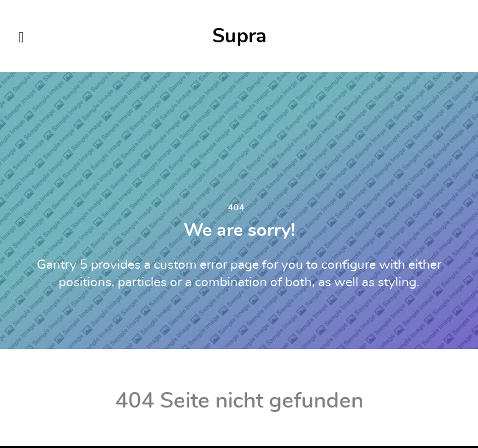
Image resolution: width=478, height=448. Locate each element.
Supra (239, 36)
